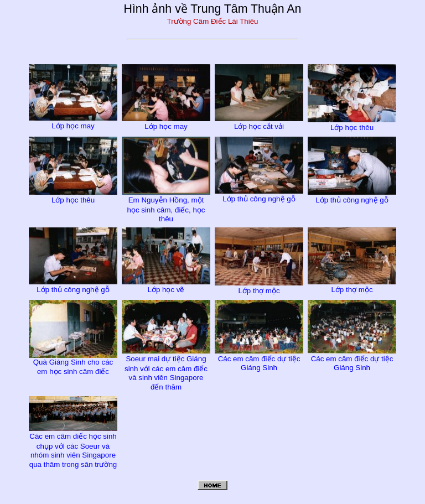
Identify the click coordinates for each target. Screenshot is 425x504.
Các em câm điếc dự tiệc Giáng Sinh (259, 358)
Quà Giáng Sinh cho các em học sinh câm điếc (73, 363)
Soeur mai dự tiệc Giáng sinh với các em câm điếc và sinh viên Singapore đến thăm (166, 368)
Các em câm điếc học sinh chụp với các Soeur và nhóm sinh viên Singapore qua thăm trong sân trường (73, 446)
